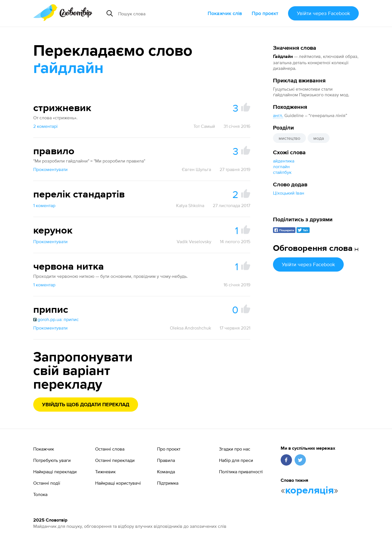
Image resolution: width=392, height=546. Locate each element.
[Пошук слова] (158, 13)
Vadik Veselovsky (194, 241)
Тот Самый (204, 126)
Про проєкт (265, 13)
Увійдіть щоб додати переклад (86, 405)
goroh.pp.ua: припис (56, 319)
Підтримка (168, 483)
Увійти (323, 13)
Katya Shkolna (190, 205)
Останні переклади (115, 460)
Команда (166, 472)
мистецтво (289, 138)
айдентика (284, 161)
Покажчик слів (225, 13)
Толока (40, 494)
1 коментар (44, 205)
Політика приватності (241, 472)
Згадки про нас (235, 449)
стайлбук (282, 172)
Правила (166, 460)
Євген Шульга (196, 169)
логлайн (281, 166)
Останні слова (110, 449)
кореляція (309, 491)
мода (319, 138)
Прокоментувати (50, 169)
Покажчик (44, 449)
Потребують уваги (52, 460)
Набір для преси (236, 460)
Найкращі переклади (55, 472)
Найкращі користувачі (118, 483)
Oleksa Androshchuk (190, 328)
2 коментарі (45, 126)
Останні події (47, 483)
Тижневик (105, 472)
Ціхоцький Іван (289, 193)
